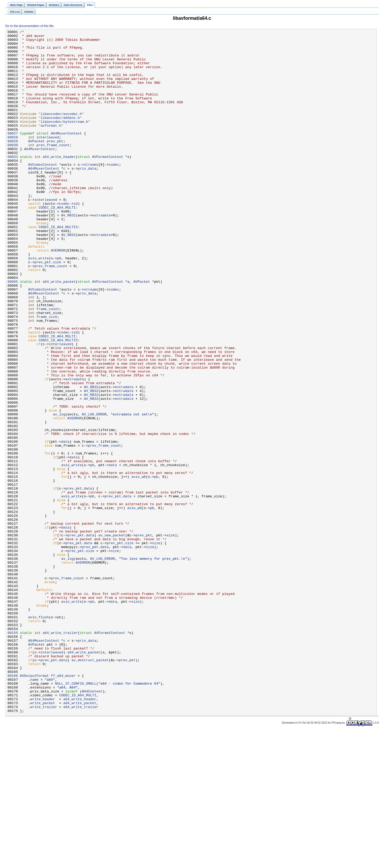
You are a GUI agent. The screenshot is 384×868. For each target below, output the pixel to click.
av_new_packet (112, 636)
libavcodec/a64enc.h (60, 136)
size (57, 309)
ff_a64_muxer (63, 805)
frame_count (48, 365)
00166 (13, 805)
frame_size (47, 374)
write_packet (43, 838)
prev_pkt (55, 164)
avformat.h (51, 145)
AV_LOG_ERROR (94, 491)
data (65, 524)
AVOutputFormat (34, 805)
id (76, 239)
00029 (13, 164)
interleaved (48, 159)
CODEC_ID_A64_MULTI (57, 243)
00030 (13, 168)
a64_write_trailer (60, 754)
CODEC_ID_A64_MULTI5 (58, 267)
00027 (13, 154)
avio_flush (38, 735)
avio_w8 (139, 566)
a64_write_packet (59, 332)
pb (59, 304)
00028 (13, 159)
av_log (59, 491)
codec (114, 192)
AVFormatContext (108, 182)
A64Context (92, 824)
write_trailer (44, 843)
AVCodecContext (43, 192)
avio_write (38, 304)
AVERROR (58, 295)
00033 (13, 182)
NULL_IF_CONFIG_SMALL (76, 814)
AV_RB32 (68, 253)
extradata (101, 253)
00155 (13, 754)
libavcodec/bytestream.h (64, 140)
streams (91, 192)
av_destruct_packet (90, 786)
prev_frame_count (53, 168)
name (34, 810)
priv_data (87, 196)
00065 (13, 332)
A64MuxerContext (66, 154)
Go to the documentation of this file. (30, 26)
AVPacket (36, 164)
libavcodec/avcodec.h (61, 131)
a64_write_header (59, 182)
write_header (43, 833)
